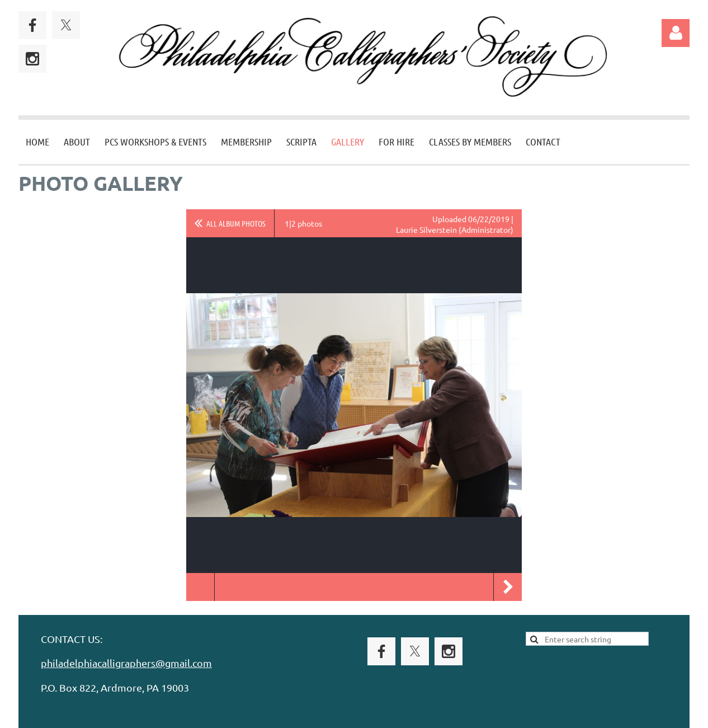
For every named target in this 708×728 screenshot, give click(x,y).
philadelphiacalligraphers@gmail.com (126, 663)
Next (508, 587)
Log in (676, 33)
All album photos (236, 223)
